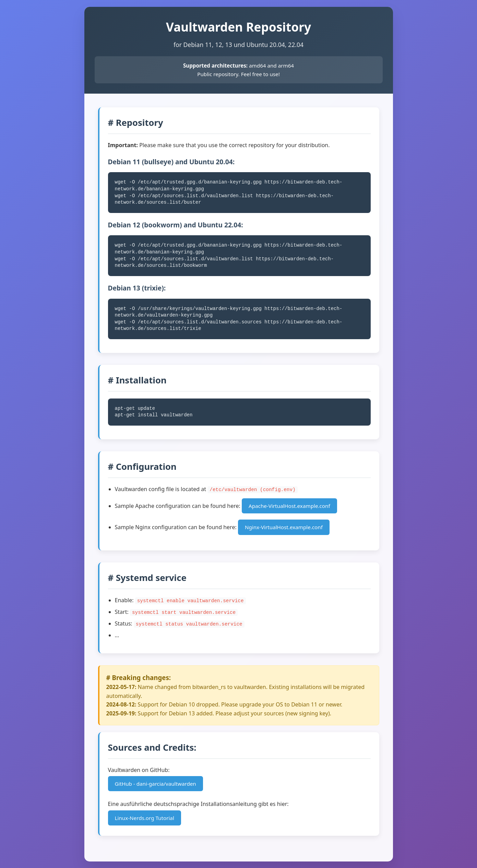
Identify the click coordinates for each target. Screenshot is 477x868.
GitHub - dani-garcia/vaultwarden (156, 783)
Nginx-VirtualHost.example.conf (284, 527)
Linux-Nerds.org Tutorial (145, 817)
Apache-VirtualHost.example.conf (289, 506)
